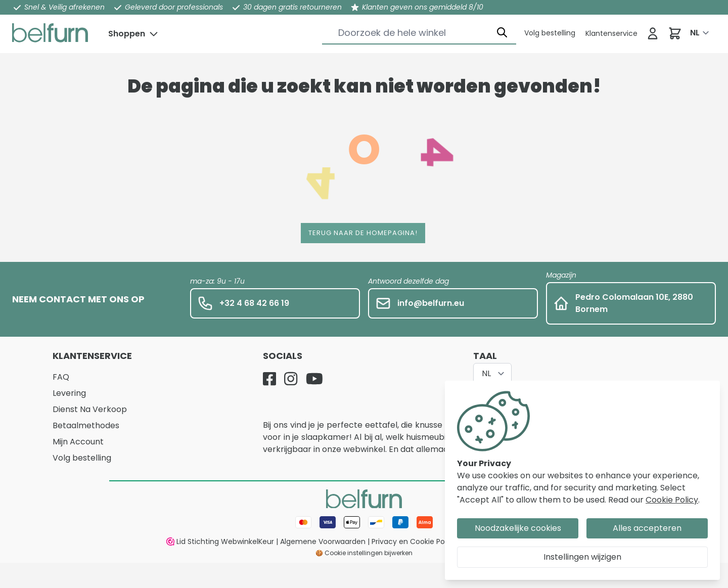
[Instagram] (291, 379)
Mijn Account (78, 442)
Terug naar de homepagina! (363, 233)
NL (695, 33)
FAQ (61, 377)
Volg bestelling (82, 458)
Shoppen (127, 34)
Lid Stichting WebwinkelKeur (220, 541)
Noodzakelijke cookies (518, 528)
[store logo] (50, 33)
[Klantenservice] (550, 33)
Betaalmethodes (86, 425)
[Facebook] (269, 379)
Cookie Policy (672, 500)
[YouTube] (314, 379)
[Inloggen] (653, 33)
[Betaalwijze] (364, 522)
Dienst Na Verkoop (90, 409)
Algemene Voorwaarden (323, 541)
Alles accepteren (647, 528)
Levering (69, 393)
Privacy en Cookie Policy (414, 541)
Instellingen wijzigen (582, 557)
